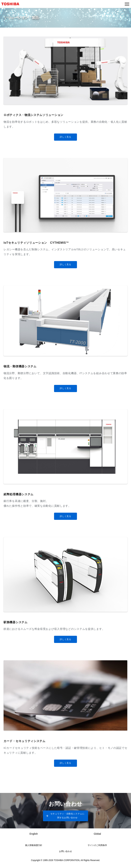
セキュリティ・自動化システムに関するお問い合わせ (68, 816)
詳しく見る (65, 137)
